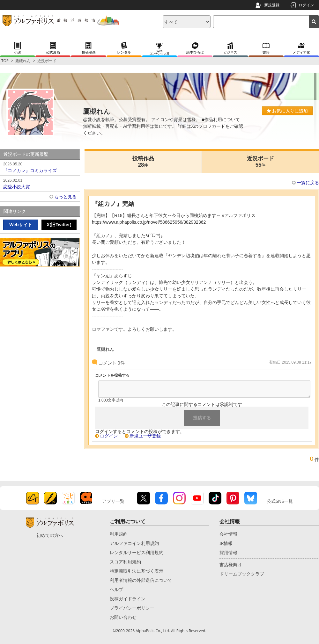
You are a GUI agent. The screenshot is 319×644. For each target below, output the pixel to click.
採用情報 (228, 552)
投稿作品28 (143, 162)
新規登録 (272, 5)
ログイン (306, 5)
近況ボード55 (260, 162)
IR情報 (226, 543)
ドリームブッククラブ (242, 574)
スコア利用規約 (125, 562)
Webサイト (21, 225)
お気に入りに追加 (287, 111)
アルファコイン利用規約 (134, 543)
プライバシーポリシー (132, 608)
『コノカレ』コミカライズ (40, 167)
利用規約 (119, 534)
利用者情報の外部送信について (141, 580)
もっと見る (65, 197)
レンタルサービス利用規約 (137, 552)
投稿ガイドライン (128, 599)
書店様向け (231, 564)
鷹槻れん (23, 61)
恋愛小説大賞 (40, 183)
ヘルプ (116, 589)
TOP (5, 61)
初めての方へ (50, 535)
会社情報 (228, 534)
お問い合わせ (123, 617)
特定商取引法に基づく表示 (137, 571)
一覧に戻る (308, 183)
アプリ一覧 (113, 501)
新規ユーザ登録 (145, 436)
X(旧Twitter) (59, 225)
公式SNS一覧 (280, 501)
